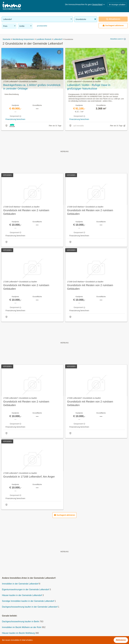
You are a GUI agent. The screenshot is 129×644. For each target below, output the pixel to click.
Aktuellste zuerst (117, 39)
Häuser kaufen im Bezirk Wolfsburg (18, 633)
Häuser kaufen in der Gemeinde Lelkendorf (22, 595)
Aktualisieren (113, 19)
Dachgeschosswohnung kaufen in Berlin (21, 622)
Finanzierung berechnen (15, 119)
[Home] (12, 6)
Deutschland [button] (99, 4)
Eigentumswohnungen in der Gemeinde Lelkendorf (26, 589)
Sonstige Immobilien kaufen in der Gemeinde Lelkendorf (28, 601)
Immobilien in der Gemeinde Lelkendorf (20, 584)
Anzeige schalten (117, 5)
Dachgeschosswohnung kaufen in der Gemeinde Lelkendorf (30, 607)
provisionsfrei (42, 26)
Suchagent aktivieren (113, 26)
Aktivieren (121, 640)
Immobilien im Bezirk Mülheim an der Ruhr (22, 627)
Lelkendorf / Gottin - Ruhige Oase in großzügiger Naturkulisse (89, 87)
